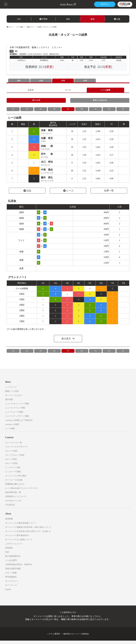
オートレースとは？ (14, 399)
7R (95, 110)
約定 (7, 555)
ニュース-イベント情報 (15, 411)
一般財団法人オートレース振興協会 (75, 637)
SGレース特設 (11, 454)
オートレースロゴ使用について (19, 543)
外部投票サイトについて (16, 500)
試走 (27, 194)
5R (68, 110)
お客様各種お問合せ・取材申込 (19, 568)
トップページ (11, 390)
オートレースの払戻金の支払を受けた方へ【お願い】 (28, 535)
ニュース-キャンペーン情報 (17, 407)
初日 (19, 81)
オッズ (68, 90)
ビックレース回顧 (13, 475)
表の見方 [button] (66, 342)
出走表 (31, 90)
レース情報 (21, 27)
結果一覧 (109, 194)
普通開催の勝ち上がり (15, 487)
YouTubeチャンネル (13, 504)
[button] (6, 4)
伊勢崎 (44, 19)
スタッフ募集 (11, 576)
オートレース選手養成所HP (17, 539)
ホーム (10, 27)
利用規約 (9, 551)
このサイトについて (14, 547)
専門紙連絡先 (11, 580)
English (8, 593)
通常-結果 (36, 101)
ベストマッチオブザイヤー (17, 450)
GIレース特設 (11, 463)
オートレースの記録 (14, 483)
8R (109, 110)
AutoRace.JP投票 (12, 428)
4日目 (85, 81)
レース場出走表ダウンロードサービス (22, 492)
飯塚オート (32, 27)
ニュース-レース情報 (14, 415)
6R (82, 110)
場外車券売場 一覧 (13, 496)
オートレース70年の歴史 (16, 479)
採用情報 (9, 522)
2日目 (41, 81)
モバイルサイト (12, 584)
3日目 (63, 81)
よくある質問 (11, 564)
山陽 (117, 19)
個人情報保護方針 (13, 560)
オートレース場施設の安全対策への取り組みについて (28, 530)
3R (41, 110)
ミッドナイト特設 (13, 471)
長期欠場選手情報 (13, 572)
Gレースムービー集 (14, 446)
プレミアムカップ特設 (15, 458)
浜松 (68, 19)
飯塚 (93, 19)
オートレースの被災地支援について (21, 526)
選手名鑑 (9, 403)
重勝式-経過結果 (100, 101)
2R (27, 110)
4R (54, 110)
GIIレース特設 (11, 467)
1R (13, 110)
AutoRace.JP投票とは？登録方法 (19, 424)
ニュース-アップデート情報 (17, 419)
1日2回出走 (10, 508)
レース (68, 194)
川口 (19, 19)
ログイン (104, 4)
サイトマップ (11, 589)
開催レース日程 (12, 395)
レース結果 (105, 90)
